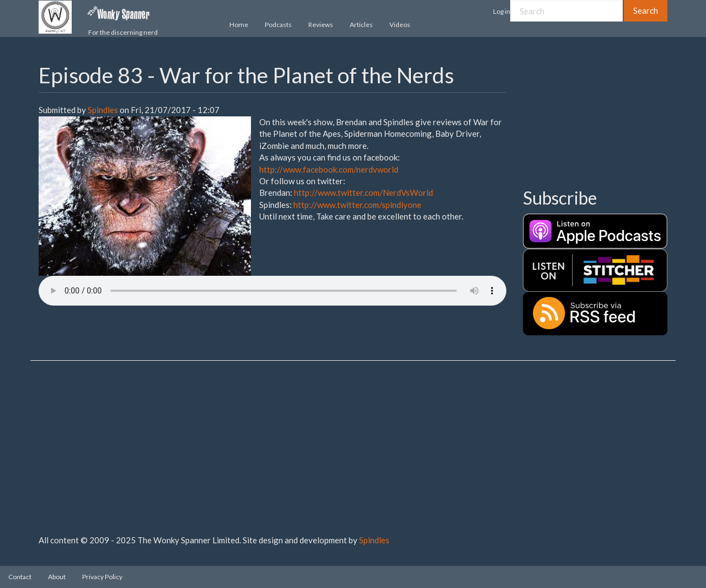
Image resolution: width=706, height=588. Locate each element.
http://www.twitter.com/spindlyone (357, 205)
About (57, 577)
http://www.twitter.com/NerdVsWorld (363, 193)
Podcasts (278, 25)
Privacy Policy (102, 577)
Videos (400, 25)
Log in (502, 11)
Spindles (103, 110)
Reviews (321, 25)
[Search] (566, 11)
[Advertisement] (578, 119)
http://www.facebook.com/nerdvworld (329, 169)
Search (646, 10)
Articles (361, 25)
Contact (20, 577)
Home (239, 25)
